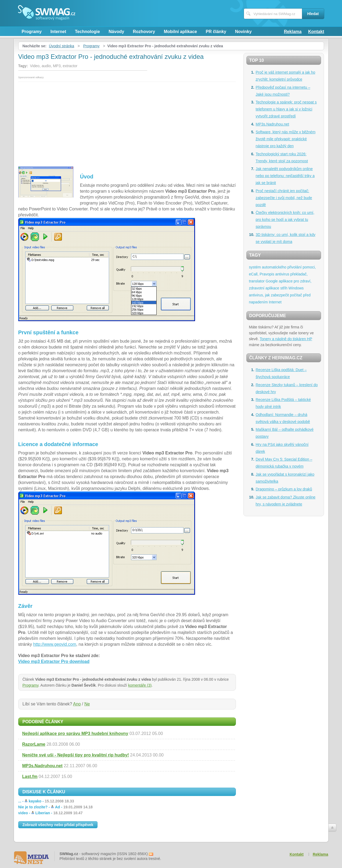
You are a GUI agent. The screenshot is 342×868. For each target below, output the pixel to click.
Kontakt (316, 32)
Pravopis (267, 274)
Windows (296, 288)
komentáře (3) (140, 685)
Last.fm (30, 776)
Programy (32, 32)
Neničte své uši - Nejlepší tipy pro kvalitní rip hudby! (76, 755)
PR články (216, 32)
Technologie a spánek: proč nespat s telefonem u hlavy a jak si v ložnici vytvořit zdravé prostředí (286, 109)
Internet (58, 32)
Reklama (293, 32)
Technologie (87, 32)
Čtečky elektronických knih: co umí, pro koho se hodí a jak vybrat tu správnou (285, 220)
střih (284, 288)
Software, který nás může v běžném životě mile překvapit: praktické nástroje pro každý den (286, 139)
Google (272, 281)
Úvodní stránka (62, 46)
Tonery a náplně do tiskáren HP (286, 339)
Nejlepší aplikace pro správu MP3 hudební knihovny (75, 734)
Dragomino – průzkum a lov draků (284, 489)
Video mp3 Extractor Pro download (54, 661)
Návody (116, 32)
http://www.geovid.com (55, 644)
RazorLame (34, 744)
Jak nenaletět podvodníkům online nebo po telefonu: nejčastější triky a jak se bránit (285, 176)
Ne (87, 704)
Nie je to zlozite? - (55, 807)
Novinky (243, 32)
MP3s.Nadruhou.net (42, 766)
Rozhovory (144, 32)
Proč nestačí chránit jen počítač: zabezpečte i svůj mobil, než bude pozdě (284, 198)
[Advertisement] (127, 122)
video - (51, 813)
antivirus (282, 274)
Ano (77, 704)
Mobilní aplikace (181, 32)
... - (46, 801)
